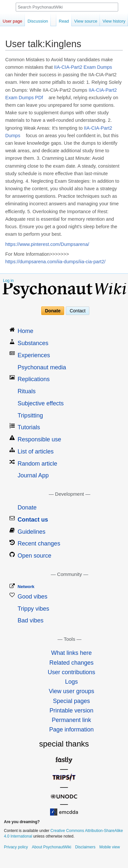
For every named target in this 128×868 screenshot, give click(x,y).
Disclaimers (85, 847)
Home (26, 331)
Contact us (33, 520)
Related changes (72, 663)
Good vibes (33, 597)
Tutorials (29, 427)
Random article (37, 464)
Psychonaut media (42, 367)
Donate (53, 311)
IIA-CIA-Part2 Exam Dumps (83, 67)
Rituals (27, 391)
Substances (33, 343)
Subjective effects (41, 403)
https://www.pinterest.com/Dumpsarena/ (47, 244)
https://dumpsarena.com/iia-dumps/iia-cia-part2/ (55, 262)
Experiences (34, 355)
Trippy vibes (33, 609)
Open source (35, 556)
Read (64, 21)
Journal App (33, 475)
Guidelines (32, 532)
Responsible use (39, 439)
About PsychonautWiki (51, 847)
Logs (72, 682)
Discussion (38, 21)
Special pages (72, 701)
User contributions (72, 672)
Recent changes (39, 544)
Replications (34, 379)
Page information (71, 729)
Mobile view (110, 847)
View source (86, 21)
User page (12, 21)
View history (114, 21)
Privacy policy (16, 847)
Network (26, 587)
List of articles (36, 452)
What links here (71, 653)
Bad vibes (31, 620)
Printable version (71, 711)
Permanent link (71, 720)
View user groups (72, 691)
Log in (8, 281)
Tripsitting (30, 416)
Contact (78, 311)
